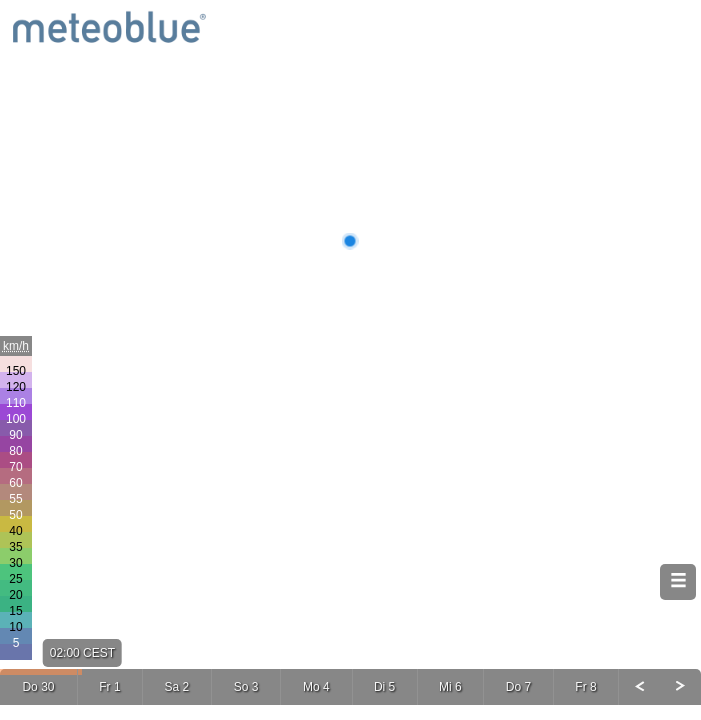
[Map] (350, 360)
